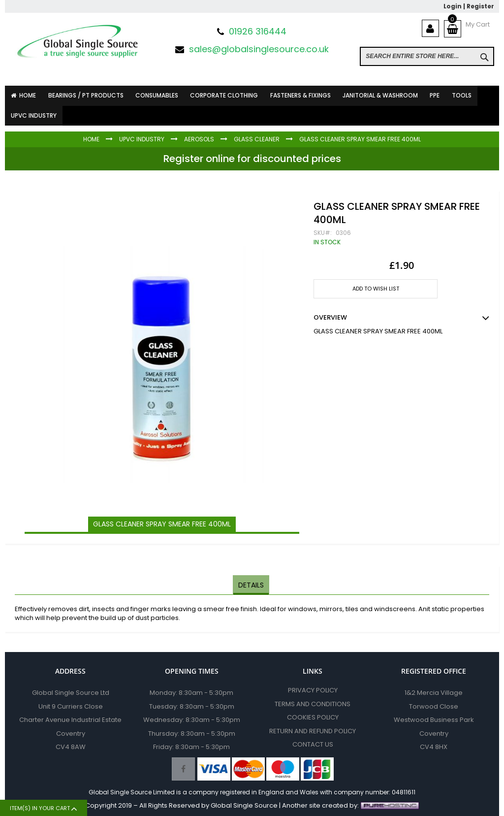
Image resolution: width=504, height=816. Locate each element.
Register (480, 6)
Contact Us (313, 744)
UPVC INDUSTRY (142, 139)
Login (453, 6)
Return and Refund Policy (313, 731)
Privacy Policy (313, 690)
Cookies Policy (313, 717)
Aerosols (199, 139)
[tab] (251, 585)
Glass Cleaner (257, 139)
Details (251, 585)
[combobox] (427, 56)
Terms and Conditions (313, 704)
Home (91, 139)
